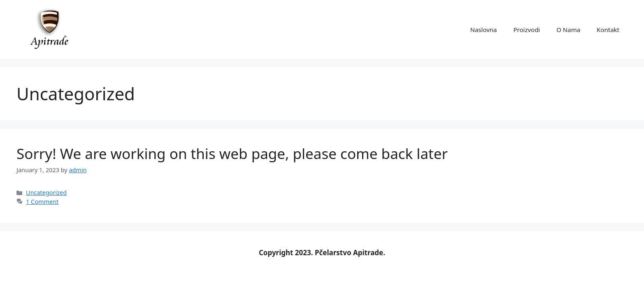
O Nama (568, 30)
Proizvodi (527, 30)
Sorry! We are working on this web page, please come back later (232, 153)
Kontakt (608, 30)
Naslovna (484, 30)
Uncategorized (46, 193)
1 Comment (42, 202)
